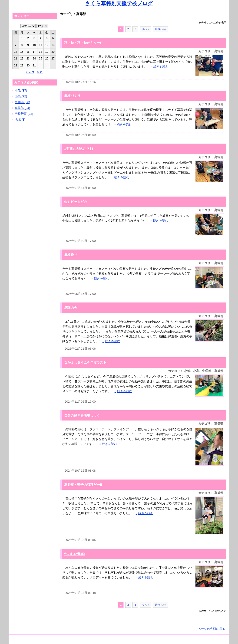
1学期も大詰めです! (79, 149)
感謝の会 (71, 308)
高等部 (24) (22, 108)
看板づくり (72, 96)
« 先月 (30, 72)
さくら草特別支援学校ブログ (119, 3)
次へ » (145, 29)
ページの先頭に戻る (212, 629)
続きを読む (160, 67)
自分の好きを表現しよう (82, 415)
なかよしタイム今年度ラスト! (86, 362)
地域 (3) (20, 120)
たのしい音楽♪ (75, 554)
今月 (40, 72)
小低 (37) (21, 90)
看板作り (71, 255)
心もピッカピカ (76, 202)
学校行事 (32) (24, 114)
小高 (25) (21, 96)
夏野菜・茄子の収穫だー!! (83, 485)
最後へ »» (161, 29)
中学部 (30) (22, 102)
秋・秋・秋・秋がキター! (83, 43)
